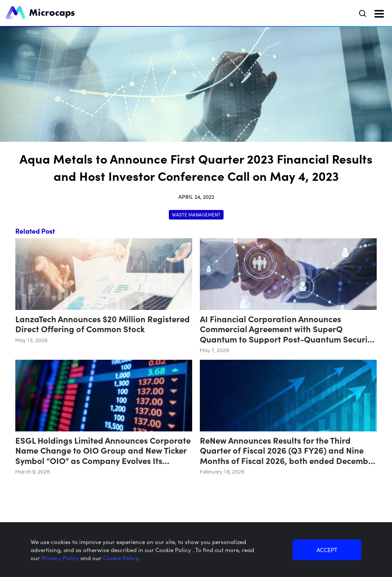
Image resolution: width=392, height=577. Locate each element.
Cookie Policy (121, 558)
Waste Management (196, 214)
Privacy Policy (61, 558)
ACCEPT (327, 550)
